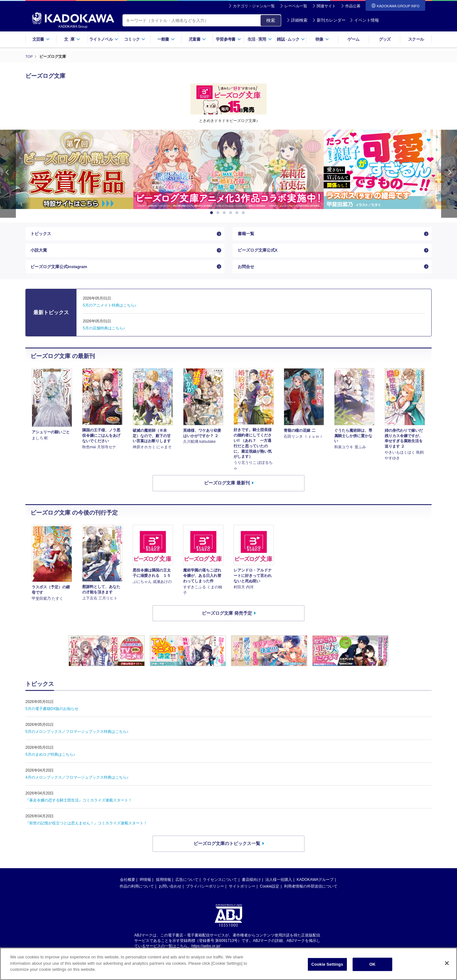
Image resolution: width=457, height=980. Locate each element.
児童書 (197, 39)
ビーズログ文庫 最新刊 (227, 490)
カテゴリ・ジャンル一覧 (254, 6)
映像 (322, 39)
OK (373, 964)
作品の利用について (137, 893)
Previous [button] (8, 174)
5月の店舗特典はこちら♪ (104, 335)
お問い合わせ (170, 893)
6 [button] (244, 213)
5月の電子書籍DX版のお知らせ (52, 715)
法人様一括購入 (279, 886)
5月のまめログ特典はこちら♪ (50, 761)
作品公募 (353, 6)
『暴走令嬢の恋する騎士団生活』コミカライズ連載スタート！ (79, 807)
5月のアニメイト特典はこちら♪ (110, 312)
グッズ (385, 39)
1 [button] (213, 213)
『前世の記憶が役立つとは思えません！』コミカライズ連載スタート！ (86, 830)
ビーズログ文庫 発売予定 (227, 619)
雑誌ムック (291, 39)
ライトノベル (104, 39)
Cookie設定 (270, 893)
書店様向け (251, 886)
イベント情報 (364, 20)
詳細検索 (297, 20)
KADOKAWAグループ (315, 886)
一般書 (166, 39)
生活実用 (260, 39)
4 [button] (232, 213)
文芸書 (41, 39)
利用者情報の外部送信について (311, 893)
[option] (228, 169)
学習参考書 (228, 39)
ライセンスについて (220, 886)
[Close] (447, 963)
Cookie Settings (327, 964)
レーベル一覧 (296, 6)
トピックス (42, 235)
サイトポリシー (242, 893)
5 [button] (238, 213)
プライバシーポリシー (205, 893)
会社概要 (128, 886)
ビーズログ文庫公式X (259, 253)
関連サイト (326, 6)
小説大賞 (39, 253)
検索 (271, 20)
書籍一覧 (247, 235)
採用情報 (163, 886)
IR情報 (145, 886)
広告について (187, 886)
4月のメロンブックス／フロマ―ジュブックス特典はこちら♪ (77, 784)
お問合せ (247, 272)
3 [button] (225, 213)
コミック (135, 39)
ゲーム (353, 39)
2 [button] (219, 213)
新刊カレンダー (329, 20)
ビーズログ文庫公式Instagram (61, 272)
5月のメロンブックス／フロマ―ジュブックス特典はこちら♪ (77, 738)
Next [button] (449, 174)
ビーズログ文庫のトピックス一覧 (227, 850)
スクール (416, 39)
